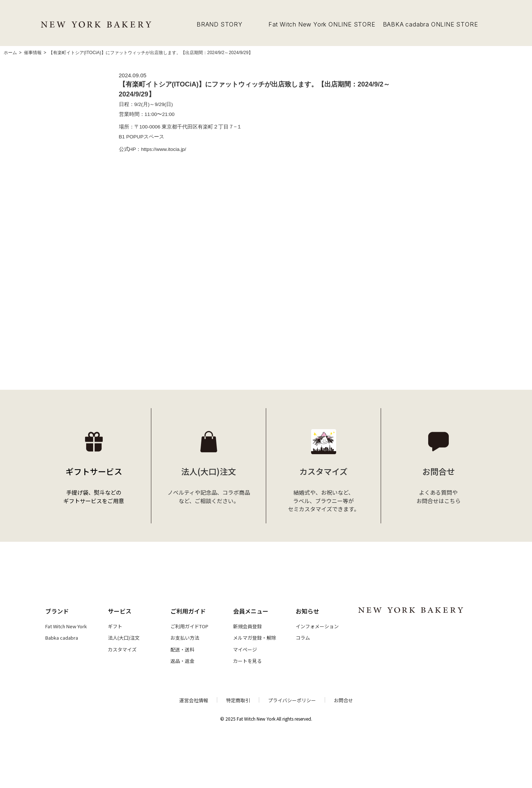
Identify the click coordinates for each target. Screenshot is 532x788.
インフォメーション (317, 626)
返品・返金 (182, 661)
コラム (303, 638)
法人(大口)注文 (124, 638)
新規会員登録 (247, 626)
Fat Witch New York (66, 626)
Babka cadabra (62, 638)
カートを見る (247, 661)
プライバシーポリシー (292, 700)
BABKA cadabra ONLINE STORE (431, 24)
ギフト (115, 626)
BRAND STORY (220, 24)
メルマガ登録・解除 (255, 638)
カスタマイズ (122, 649)
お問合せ (343, 700)
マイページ (245, 649)
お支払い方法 (185, 638)
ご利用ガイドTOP (189, 626)
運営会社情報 (194, 700)
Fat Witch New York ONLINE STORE (322, 24)
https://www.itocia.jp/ (163, 149)
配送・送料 (182, 649)
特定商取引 (238, 700)
